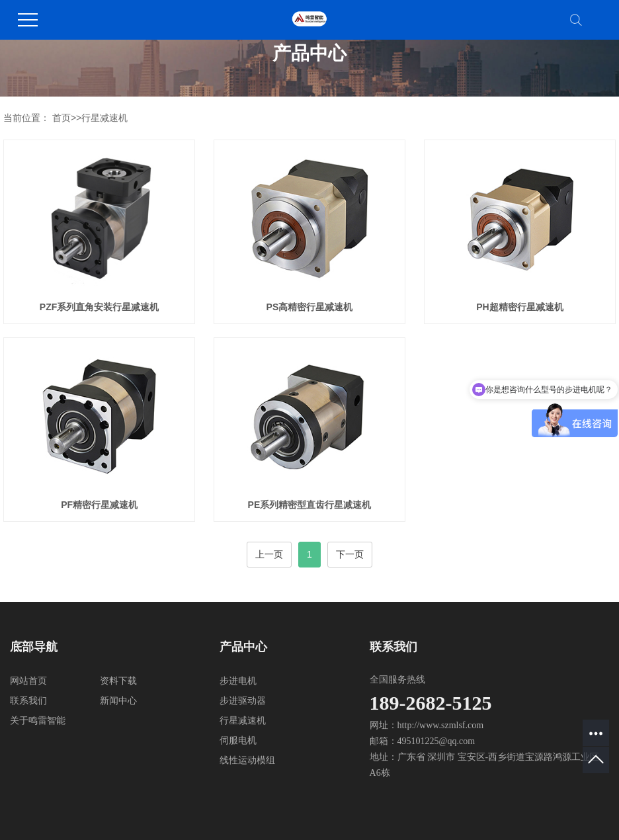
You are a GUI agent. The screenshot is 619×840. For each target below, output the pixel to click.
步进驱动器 (243, 701)
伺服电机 (238, 740)
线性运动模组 (247, 760)
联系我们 (28, 701)
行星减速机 (104, 118)
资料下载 (118, 681)
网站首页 (28, 681)
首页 (62, 118)
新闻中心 (118, 701)
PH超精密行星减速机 (519, 307)
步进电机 (238, 681)
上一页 (269, 554)
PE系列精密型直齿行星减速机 (310, 505)
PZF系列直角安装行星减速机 (99, 307)
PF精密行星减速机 (99, 505)
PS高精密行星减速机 (310, 307)
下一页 (350, 554)
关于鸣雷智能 (38, 721)
